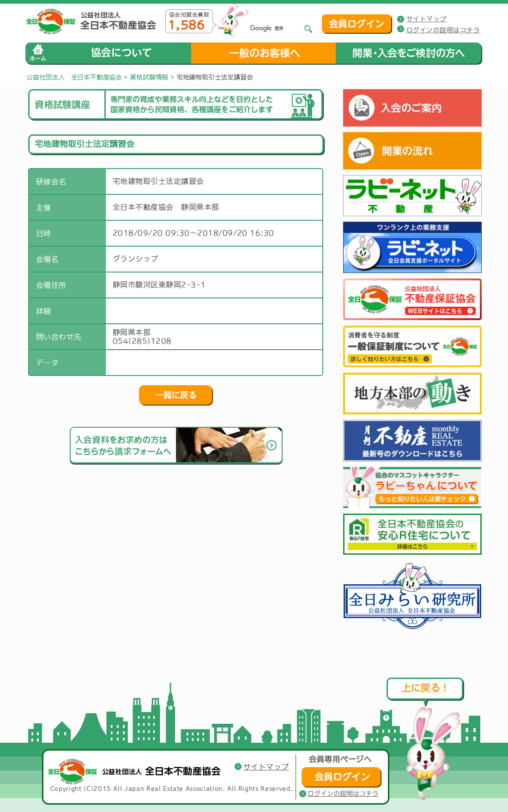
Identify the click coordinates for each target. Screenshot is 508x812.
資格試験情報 (149, 77)
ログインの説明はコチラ (443, 30)
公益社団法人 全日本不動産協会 (74, 77)
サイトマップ (426, 19)
